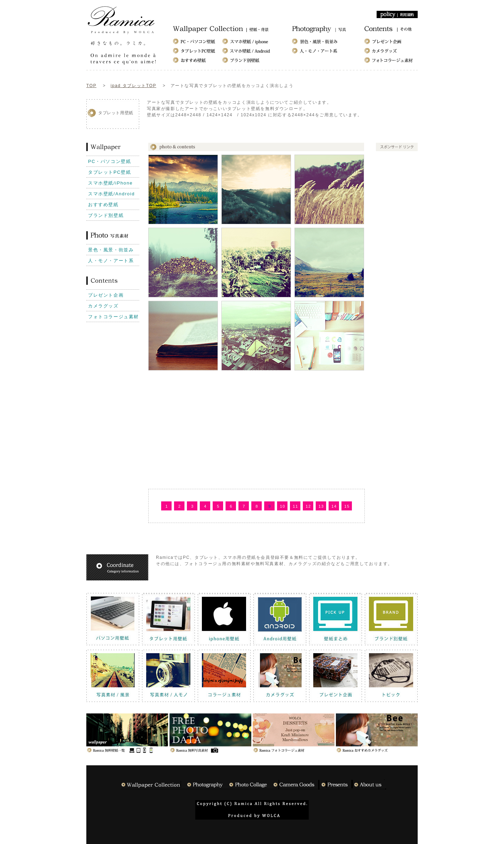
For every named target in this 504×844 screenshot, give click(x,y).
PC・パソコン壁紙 (109, 161)
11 (295, 506)
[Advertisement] (274, 126)
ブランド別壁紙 (106, 215)
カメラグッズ (103, 306)
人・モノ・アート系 (111, 261)
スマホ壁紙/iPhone (110, 183)
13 (321, 506)
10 (282, 506)
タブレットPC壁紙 (109, 172)
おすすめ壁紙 (103, 205)
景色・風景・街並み (111, 250)
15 (347, 506)
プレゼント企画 (106, 295)
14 (334, 506)
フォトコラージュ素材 (113, 317)
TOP (91, 86)
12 (308, 506)
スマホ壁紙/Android (111, 194)
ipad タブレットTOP (133, 86)
